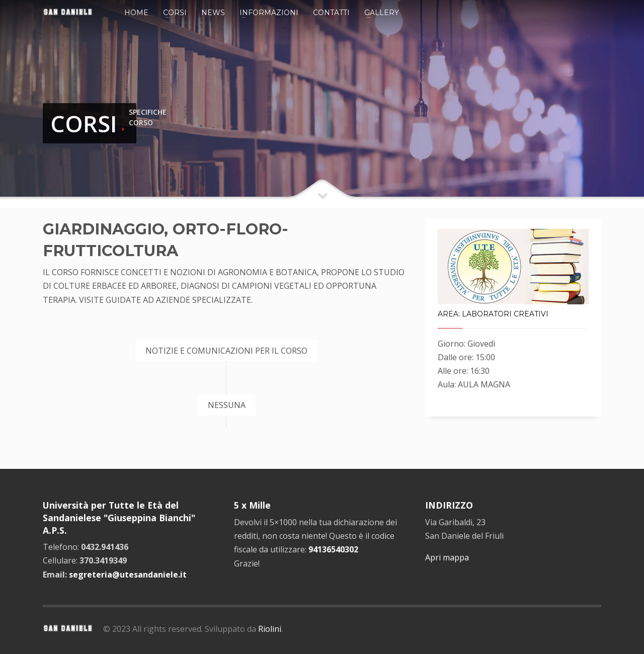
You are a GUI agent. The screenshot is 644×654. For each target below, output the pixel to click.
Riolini (270, 629)
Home (136, 13)
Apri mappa (447, 557)
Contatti (331, 13)
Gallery (382, 13)
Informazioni (269, 13)
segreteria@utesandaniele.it (128, 575)
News (213, 13)
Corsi (175, 13)
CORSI (84, 124)
